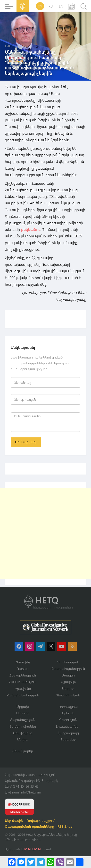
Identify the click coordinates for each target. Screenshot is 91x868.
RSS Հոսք (65, 826)
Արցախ (23, 706)
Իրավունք (23, 689)
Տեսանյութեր (23, 751)
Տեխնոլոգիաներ (23, 726)
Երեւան (68, 713)
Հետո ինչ (23, 662)
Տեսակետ (68, 739)
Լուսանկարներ (68, 726)
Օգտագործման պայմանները (29, 826)
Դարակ (23, 669)
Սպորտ (68, 689)
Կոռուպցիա (68, 706)
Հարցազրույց (68, 733)
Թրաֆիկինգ (23, 733)
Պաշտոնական (68, 695)
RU (51, 6)
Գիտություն (68, 720)
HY (40, 6)
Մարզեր (68, 675)
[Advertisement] (45, 534)
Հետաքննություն (23, 675)
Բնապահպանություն (68, 669)
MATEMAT (33, 849)
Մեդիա (23, 739)
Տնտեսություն (68, 662)
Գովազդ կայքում (41, 821)
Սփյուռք (23, 713)
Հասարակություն (23, 682)
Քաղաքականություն (23, 695)
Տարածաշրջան (23, 720)
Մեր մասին (14, 821)
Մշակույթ (68, 682)
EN (61, 6)
